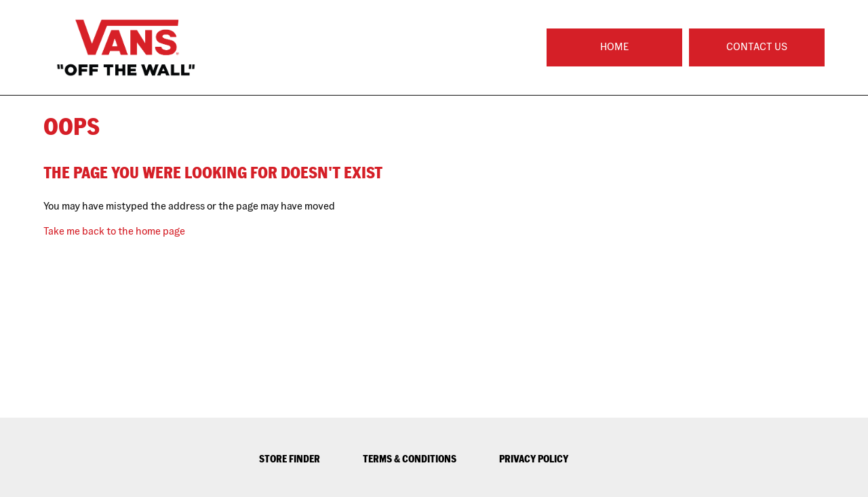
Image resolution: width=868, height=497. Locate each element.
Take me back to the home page (114, 231)
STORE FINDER (290, 459)
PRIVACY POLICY (534, 459)
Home (614, 46)
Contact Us (757, 46)
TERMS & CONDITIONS (410, 459)
